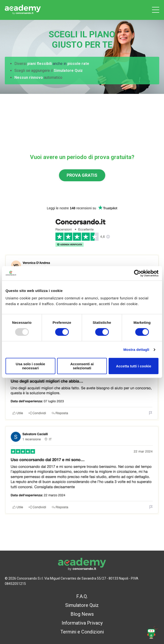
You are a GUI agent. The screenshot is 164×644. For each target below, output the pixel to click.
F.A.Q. (82, 596)
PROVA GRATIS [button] (82, 175)
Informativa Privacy (82, 623)
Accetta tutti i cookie (134, 366)
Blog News (82, 614)
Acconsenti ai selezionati (82, 366)
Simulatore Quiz (82, 605)
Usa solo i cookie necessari (31, 366)
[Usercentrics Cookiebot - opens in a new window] (138, 273)
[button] (152, 632)
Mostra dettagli (136, 350)
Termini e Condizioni (82, 632)
